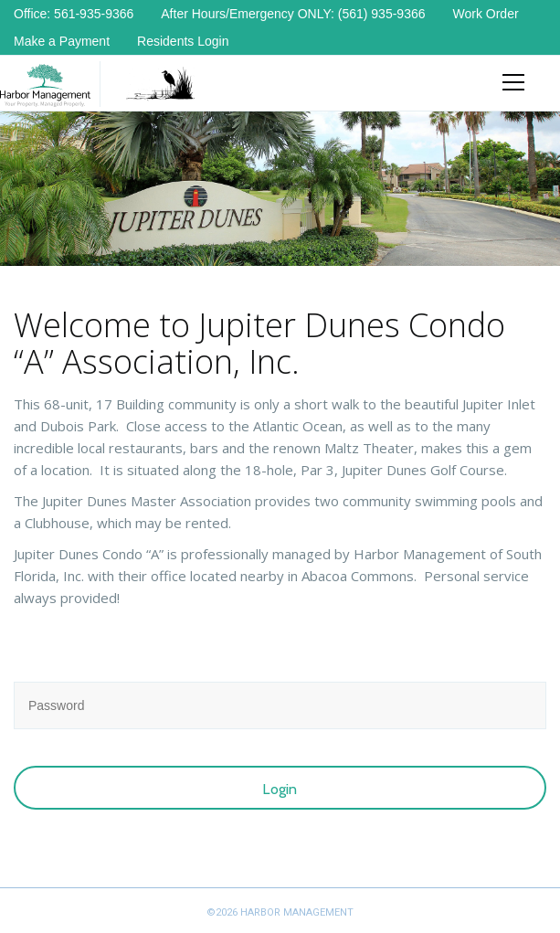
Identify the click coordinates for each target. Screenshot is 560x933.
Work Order (486, 14)
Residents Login (183, 41)
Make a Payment (62, 41)
